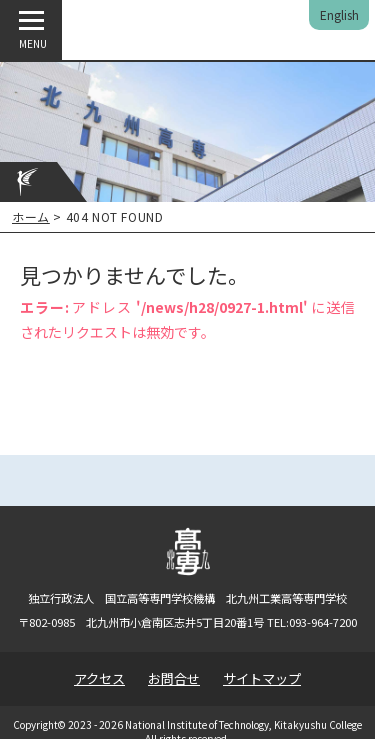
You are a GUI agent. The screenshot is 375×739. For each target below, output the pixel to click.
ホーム (31, 216)
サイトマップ (262, 678)
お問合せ (174, 678)
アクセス (99, 678)
